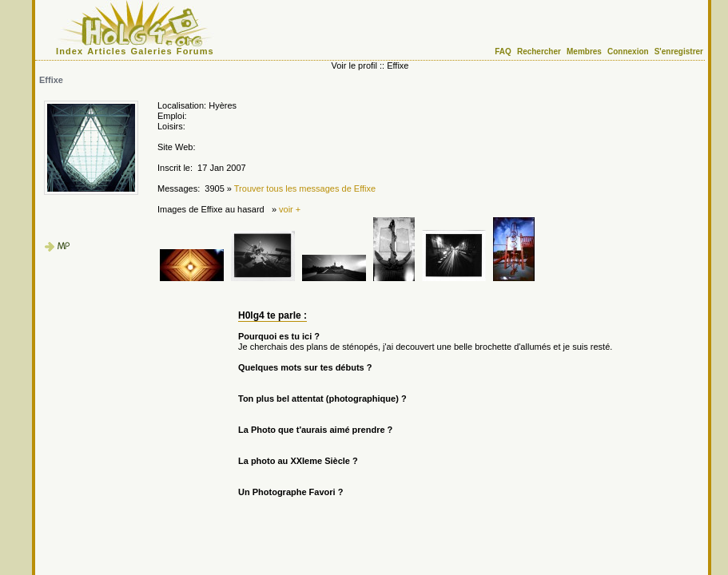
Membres (584, 52)
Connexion (628, 52)
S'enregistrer (679, 52)
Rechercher (539, 52)
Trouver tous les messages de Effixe (305, 188)
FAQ (503, 52)
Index (70, 51)
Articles (107, 51)
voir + (290, 209)
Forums (195, 51)
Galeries (152, 51)
